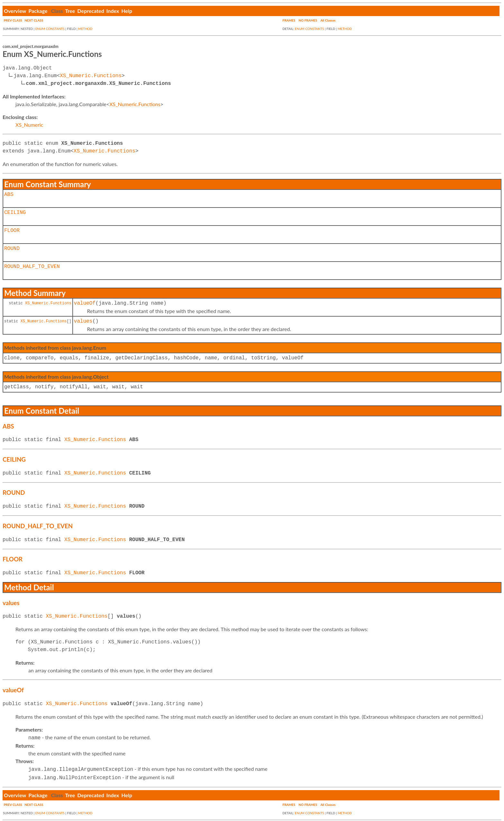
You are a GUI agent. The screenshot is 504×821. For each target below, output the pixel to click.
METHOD (85, 29)
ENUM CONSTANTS (50, 29)
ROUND (12, 249)
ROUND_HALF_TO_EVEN (32, 267)
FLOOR (12, 231)
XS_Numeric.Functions (91, 76)
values (83, 321)
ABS (9, 195)
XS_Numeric (29, 125)
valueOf (85, 303)
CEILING (15, 213)
